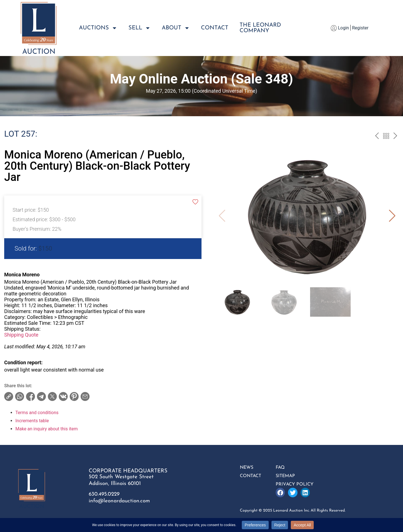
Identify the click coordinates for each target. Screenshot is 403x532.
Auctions (98, 28)
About (176, 28)
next (395, 137)
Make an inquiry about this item (47, 429)
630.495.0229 (104, 494)
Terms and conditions (37, 413)
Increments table (32, 421)
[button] (392, 216)
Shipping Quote (21, 335)
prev (377, 137)
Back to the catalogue (386, 137)
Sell (140, 28)
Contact (215, 28)
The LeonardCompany (260, 28)
